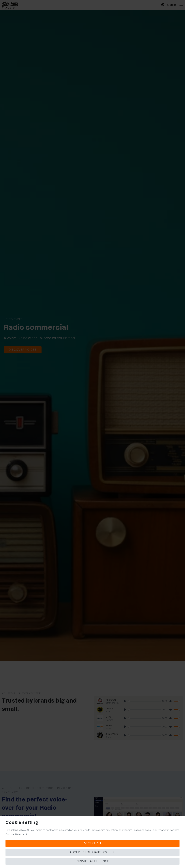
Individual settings (92, 861)
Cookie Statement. (16, 834)
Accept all (93, 843)
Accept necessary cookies (92, 852)
